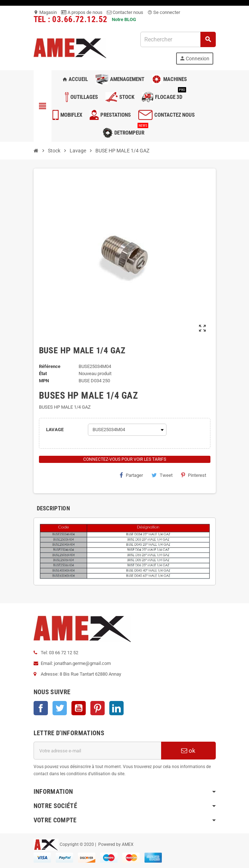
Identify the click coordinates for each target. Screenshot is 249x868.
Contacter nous (125, 12)
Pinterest (194, 475)
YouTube (79, 708)
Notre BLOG (124, 19)
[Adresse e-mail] (97, 751)
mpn (44, 381)
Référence (50, 366)
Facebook (41, 708)
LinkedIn (116, 708)
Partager (131, 475)
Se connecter (164, 12)
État (43, 374)
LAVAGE (55, 430)
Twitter (60, 708)
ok (188, 751)
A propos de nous (82, 12)
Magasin (45, 12)
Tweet (162, 475)
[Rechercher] (178, 39)
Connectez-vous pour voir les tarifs (125, 459)
